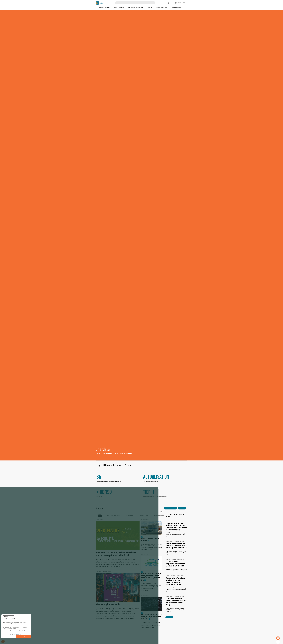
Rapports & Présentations (162, 517)
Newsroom (182, 509)
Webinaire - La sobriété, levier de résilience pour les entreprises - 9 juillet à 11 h (116, 555)
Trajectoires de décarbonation (136, 8)
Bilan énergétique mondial (108, 605)
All (100, 517)
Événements (130, 517)
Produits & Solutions (104, 8)
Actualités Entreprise (114, 517)
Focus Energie (144, 517)
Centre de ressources (162, 8)
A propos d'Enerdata (176, 8)
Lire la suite (169, 618)
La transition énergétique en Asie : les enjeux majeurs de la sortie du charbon (152, 618)
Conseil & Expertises (119, 8)
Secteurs (150, 8)
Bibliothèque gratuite (170, 509)
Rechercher (153, 3)
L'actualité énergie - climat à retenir (175, 516)
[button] (181, 3)
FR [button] (170, 3)
